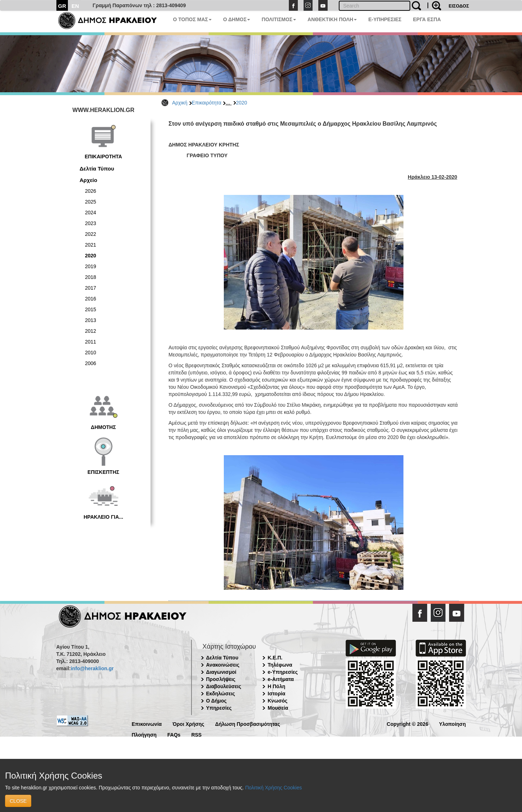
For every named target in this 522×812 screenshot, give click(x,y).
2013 (91, 320)
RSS (196, 734)
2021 (91, 245)
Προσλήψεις (221, 679)
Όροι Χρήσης (188, 724)
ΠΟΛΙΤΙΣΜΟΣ (279, 19)
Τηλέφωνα (280, 665)
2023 (91, 223)
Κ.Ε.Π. (275, 658)
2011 (91, 342)
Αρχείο (89, 180)
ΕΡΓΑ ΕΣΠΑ (427, 19)
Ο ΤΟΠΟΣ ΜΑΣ (192, 19)
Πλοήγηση (144, 734)
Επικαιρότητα (207, 103)
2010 (91, 353)
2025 (91, 202)
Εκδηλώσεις (221, 694)
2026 (91, 191)
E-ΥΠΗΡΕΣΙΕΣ (385, 19)
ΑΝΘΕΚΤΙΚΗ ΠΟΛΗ (332, 19)
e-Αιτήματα (281, 679)
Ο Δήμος (216, 701)
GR (62, 6)
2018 (91, 277)
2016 (91, 299)
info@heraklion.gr (92, 668)
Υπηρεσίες (219, 708)
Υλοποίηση (452, 724)
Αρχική (180, 103)
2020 (242, 103)
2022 (91, 234)
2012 (91, 331)
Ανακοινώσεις (223, 665)
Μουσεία (278, 708)
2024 (91, 213)
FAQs (174, 734)
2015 (91, 309)
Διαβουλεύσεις (224, 686)
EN (75, 6)
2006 (91, 363)
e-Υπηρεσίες (283, 672)
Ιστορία (276, 694)
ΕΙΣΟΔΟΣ (459, 6)
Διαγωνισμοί (221, 672)
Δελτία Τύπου (97, 169)
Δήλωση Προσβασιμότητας (248, 724)
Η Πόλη (276, 686)
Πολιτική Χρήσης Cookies (273, 788)
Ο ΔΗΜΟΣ (237, 19)
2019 (91, 266)
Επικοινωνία (147, 724)
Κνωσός (278, 701)
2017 (91, 288)
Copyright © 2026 (408, 724)
